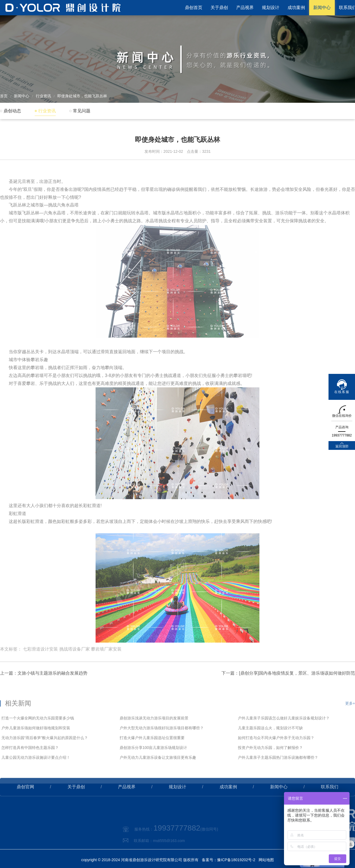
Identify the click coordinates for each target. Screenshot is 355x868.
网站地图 (266, 860)
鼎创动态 (12, 111)
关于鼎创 (219, 8)
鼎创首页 (194, 8)
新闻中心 (322, 8)
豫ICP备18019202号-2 (236, 860)
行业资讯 (43, 96)
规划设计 (271, 8)
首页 (4, 96)
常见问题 (82, 111)
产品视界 (245, 8)
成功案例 (296, 8)
